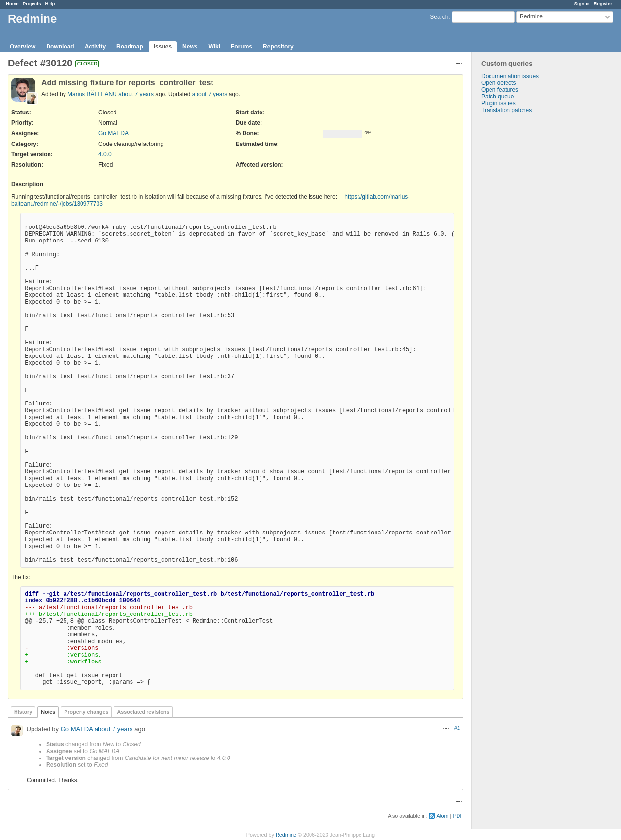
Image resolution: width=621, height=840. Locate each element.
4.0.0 (105, 154)
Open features (500, 90)
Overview (23, 47)
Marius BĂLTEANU (92, 94)
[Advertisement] (520, 266)
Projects (32, 4)
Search (439, 17)
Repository (278, 47)
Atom (442, 816)
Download (60, 47)
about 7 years (136, 94)
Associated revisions (143, 712)
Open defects (498, 83)
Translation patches (507, 110)
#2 (457, 728)
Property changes (86, 712)
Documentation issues (510, 76)
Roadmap (130, 47)
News (190, 47)
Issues (163, 47)
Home (12, 4)
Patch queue (498, 97)
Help (50, 4)
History (23, 712)
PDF (458, 816)
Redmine (286, 835)
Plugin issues (498, 103)
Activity (95, 47)
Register (603, 4)
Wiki (214, 47)
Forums (242, 47)
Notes (48, 712)
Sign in (582, 4)
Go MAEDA (114, 133)
